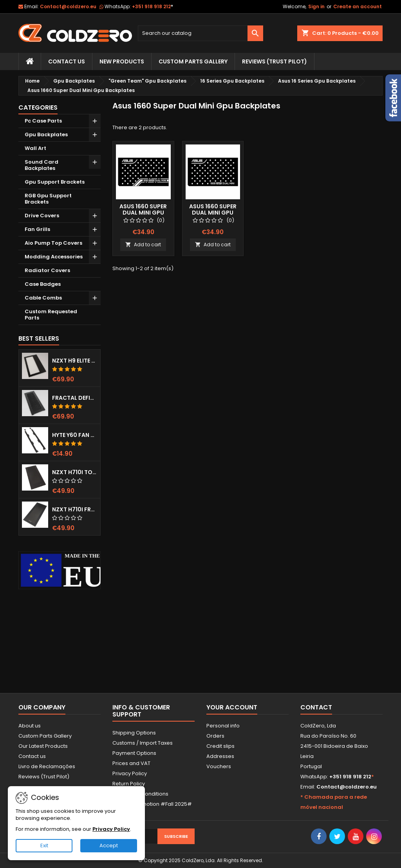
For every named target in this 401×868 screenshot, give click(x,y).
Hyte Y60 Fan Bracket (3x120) (75, 435)
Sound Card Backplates (42, 165)
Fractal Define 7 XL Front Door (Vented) (75, 398)
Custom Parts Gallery (193, 61)
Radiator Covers (47, 270)
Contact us (32, 756)
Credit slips (220, 746)
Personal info (223, 726)
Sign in (316, 6)
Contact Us (67, 61)
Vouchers (219, 766)
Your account (232, 707)
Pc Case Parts (43, 121)
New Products (122, 61)
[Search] (200, 33)
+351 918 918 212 (153, 6)
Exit (44, 845)
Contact (316, 707)
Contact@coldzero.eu (68, 6)
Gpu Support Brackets (55, 182)
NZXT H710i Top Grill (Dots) (75, 472)
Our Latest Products (43, 746)
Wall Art (35, 148)
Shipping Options (134, 733)
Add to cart (143, 245)
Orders (215, 736)
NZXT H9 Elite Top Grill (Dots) (75, 361)
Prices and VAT (131, 763)
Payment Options (134, 753)
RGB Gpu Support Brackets (48, 199)
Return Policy (129, 784)
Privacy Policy (130, 773)
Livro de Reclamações (47, 766)
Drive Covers (42, 216)
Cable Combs (43, 298)
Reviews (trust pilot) (275, 61)
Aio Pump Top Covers (53, 243)
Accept (109, 845)
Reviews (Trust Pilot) (44, 777)
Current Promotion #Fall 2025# (152, 804)
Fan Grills (37, 229)
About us (30, 726)
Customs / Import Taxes (143, 743)
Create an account (358, 6)
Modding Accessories (54, 257)
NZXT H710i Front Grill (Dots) (75, 509)
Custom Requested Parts (51, 315)
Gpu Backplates (46, 134)
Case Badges (43, 284)
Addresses (220, 756)
